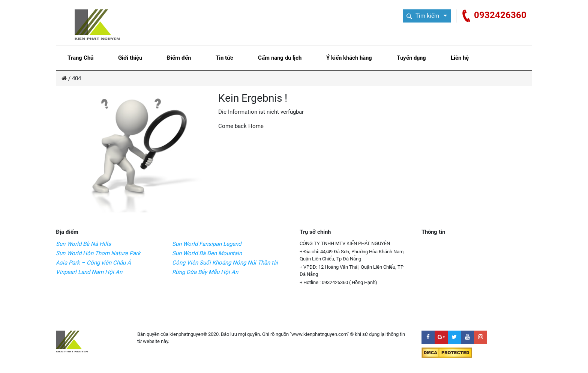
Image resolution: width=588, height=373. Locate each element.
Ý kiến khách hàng (349, 58)
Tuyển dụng (411, 58)
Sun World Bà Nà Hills (83, 244)
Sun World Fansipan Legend (207, 244)
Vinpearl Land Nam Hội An (89, 272)
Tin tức (224, 58)
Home (256, 126)
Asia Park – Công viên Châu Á (93, 263)
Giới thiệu (130, 58)
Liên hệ (460, 58)
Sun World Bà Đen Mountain (207, 253)
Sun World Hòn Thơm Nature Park (98, 253)
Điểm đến (179, 58)
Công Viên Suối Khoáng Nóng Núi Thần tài (225, 263)
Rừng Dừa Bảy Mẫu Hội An (205, 272)
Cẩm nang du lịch (280, 58)
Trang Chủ (80, 58)
